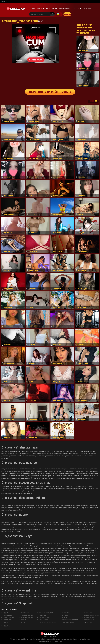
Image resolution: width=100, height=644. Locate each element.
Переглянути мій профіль (50, 92)
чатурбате (77, 9)
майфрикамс (65, 9)
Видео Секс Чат (44, 617)
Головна (32, 9)
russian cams (88, 613)
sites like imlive (66, 613)
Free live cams (25, 613)
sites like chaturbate (27, 617)
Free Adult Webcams (68, 622)
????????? (65, 617)
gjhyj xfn (6, 613)
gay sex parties (8, 615)
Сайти (40, 9)
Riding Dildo (43, 615)
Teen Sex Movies (44, 620)
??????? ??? (7, 620)
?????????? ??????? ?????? (48, 622)
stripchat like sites (89, 617)
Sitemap (6, 622)
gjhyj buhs (65, 615)
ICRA (54, 637)
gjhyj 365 (24, 620)
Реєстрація (67, 14)
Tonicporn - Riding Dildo (46, 613)
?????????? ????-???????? (70, 620)
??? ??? (23, 622)
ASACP (50, 637)
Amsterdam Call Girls (27, 615)
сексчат (4, 2)
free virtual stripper (9, 617)
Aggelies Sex (88, 622)
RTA (45, 637)
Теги (48, 9)
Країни (55, 9)
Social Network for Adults (91, 615)
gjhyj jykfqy (7, 626)
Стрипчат (87, 9)
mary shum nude (89, 620)
